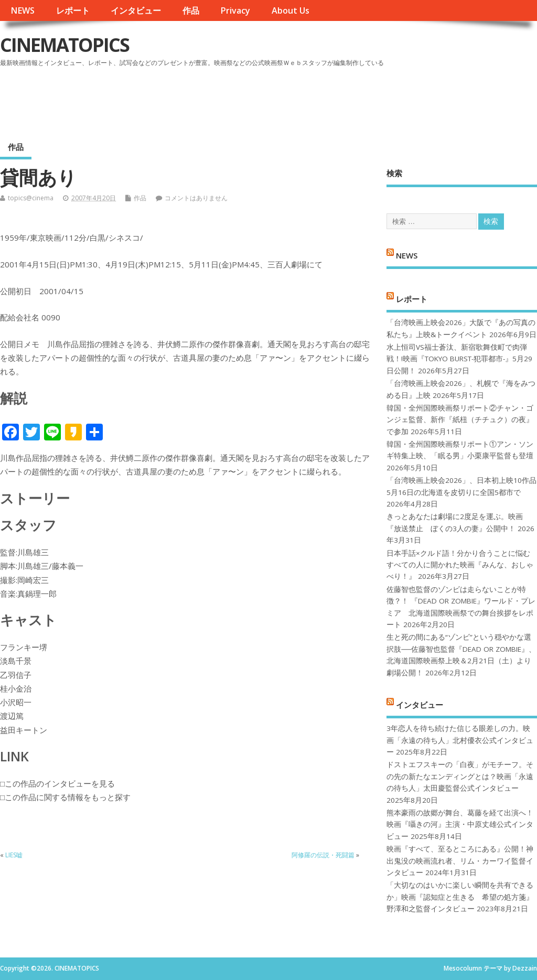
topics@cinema (31, 198)
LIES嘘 (14, 855)
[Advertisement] (337, 99)
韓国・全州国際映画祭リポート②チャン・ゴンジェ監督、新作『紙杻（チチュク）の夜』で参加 (460, 420)
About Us (291, 10)
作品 (191, 10)
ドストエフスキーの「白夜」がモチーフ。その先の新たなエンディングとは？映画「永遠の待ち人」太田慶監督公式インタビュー (460, 776)
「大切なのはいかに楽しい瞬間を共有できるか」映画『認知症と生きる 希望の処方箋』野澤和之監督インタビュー (460, 897)
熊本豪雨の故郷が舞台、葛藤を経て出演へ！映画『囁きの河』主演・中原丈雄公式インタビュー (460, 825)
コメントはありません (196, 198)
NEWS (23, 10)
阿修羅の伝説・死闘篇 (323, 855)
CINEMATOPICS (65, 45)
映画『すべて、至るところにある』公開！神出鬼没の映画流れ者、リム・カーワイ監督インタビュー (460, 861)
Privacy (235, 10)
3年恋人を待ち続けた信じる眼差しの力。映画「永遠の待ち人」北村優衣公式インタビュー (460, 740)
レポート (73, 10)
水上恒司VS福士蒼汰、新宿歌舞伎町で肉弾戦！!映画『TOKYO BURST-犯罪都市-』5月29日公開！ (459, 359)
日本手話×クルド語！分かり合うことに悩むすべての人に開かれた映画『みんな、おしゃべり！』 (460, 565)
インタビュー (136, 10)
